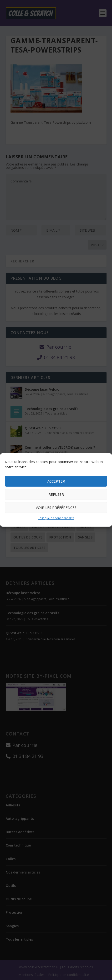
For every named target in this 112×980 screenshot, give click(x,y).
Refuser (56, 494)
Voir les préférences (56, 507)
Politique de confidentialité (56, 518)
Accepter (56, 481)
